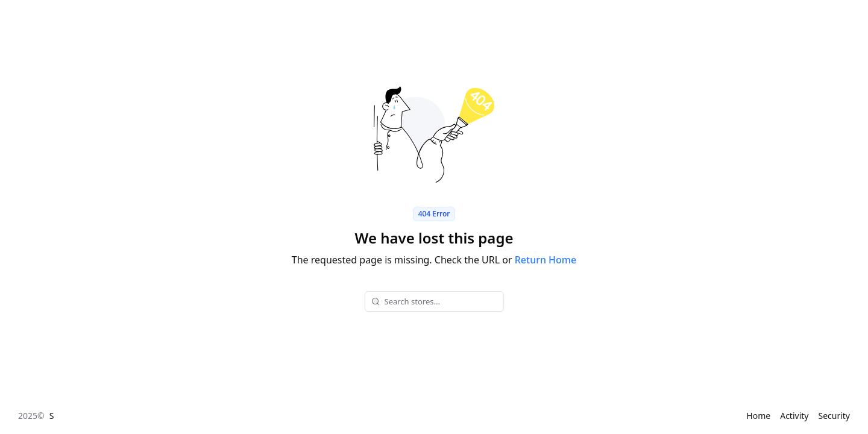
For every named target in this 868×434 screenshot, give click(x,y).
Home (758, 416)
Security (834, 416)
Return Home (546, 260)
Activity (794, 416)
